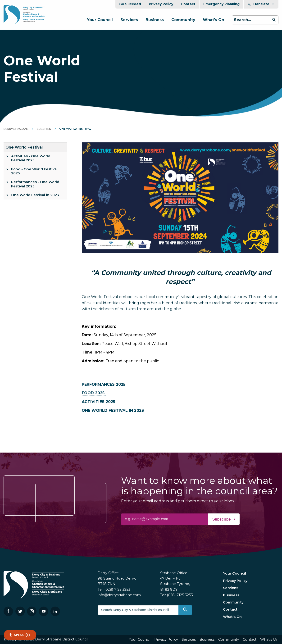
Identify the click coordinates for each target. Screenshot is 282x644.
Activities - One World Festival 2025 (31, 158)
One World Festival (24, 147)
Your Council (100, 20)
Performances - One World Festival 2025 (35, 184)
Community (183, 20)
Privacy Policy (161, 4)
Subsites (44, 129)
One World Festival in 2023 (35, 195)
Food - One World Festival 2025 (34, 171)
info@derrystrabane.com (119, 595)
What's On (214, 20)
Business (155, 20)
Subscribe (224, 519)
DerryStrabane (16, 129)
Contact (188, 4)
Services (129, 20)
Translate (261, 4)
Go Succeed (130, 4)
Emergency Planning (221, 4)
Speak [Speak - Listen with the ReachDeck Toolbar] (19, 635)
